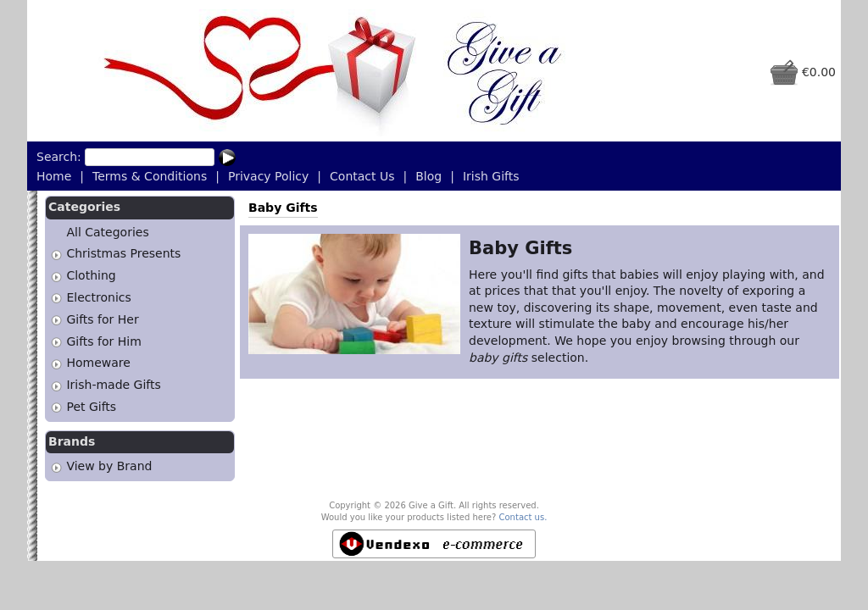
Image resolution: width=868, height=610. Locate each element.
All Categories (107, 232)
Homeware (98, 363)
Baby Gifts (283, 208)
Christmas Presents (123, 254)
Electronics (98, 297)
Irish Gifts (491, 176)
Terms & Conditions (150, 176)
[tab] (56, 255)
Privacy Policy (268, 176)
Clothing (91, 275)
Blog (428, 176)
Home (54, 176)
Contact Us (362, 176)
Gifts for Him (103, 341)
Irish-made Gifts (113, 385)
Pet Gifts (91, 407)
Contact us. (523, 517)
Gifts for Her (102, 319)
